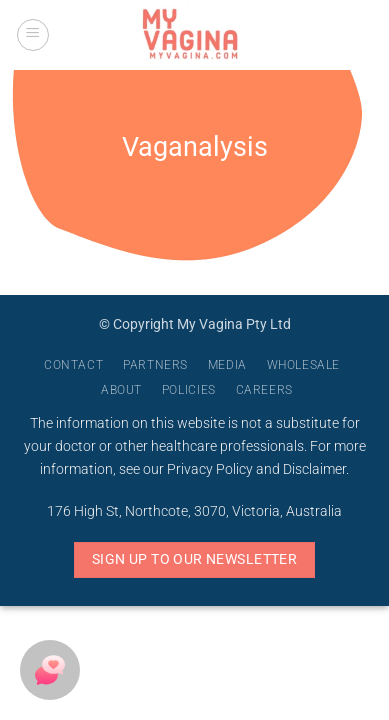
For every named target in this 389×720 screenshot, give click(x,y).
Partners (155, 365)
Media (227, 365)
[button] (33, 35)
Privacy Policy (210, 469)
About (121, 390)
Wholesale (304, 365)
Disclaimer (314, 469)
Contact (73, 365)
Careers (264, 390)
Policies (189, 390)
